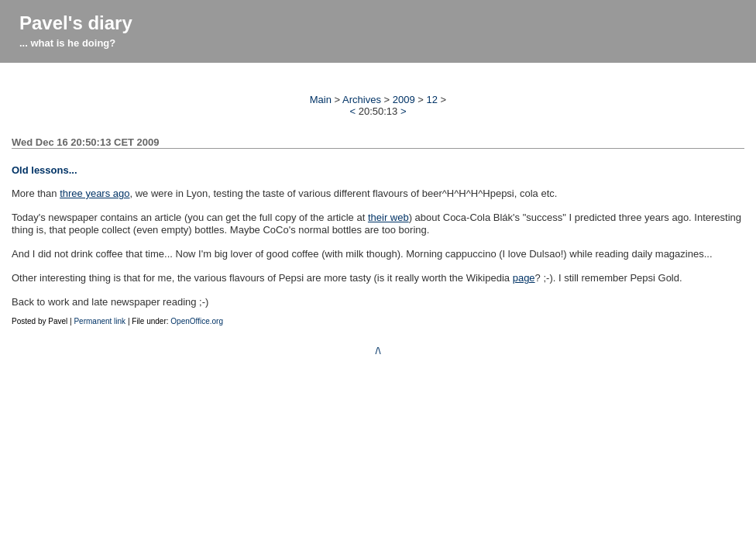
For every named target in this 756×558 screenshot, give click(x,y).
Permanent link (100, 321)
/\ (378, 351)
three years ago (94, 193)
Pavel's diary (76, 23)
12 (432, 100)
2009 (404, 100)
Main (321, 100)
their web (388, 217)
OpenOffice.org (197, 321)
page (524, 278)
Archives (362, 100)
